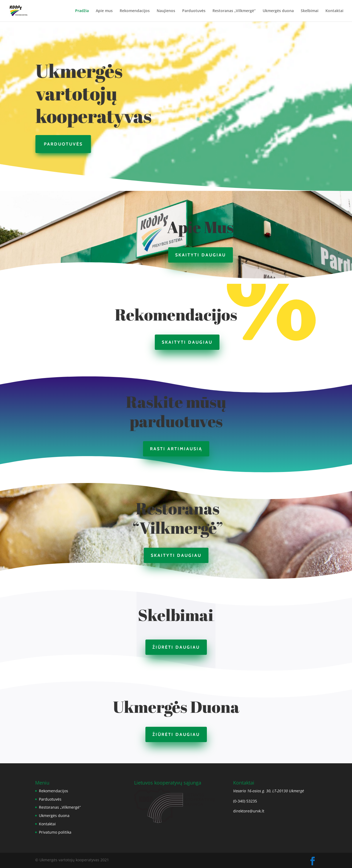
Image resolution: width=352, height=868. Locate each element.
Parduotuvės (194, 11)
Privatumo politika (55, 832)
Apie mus (104, 11)
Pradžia (82, 11)
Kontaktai (334, 11)
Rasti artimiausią (176, 449)
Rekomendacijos (135, 11)
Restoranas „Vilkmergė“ (234, 11)
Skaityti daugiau (201, 255)
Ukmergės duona (278, 11)
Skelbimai (310, 11)
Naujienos (166, 11)
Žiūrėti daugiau (176, 647)
